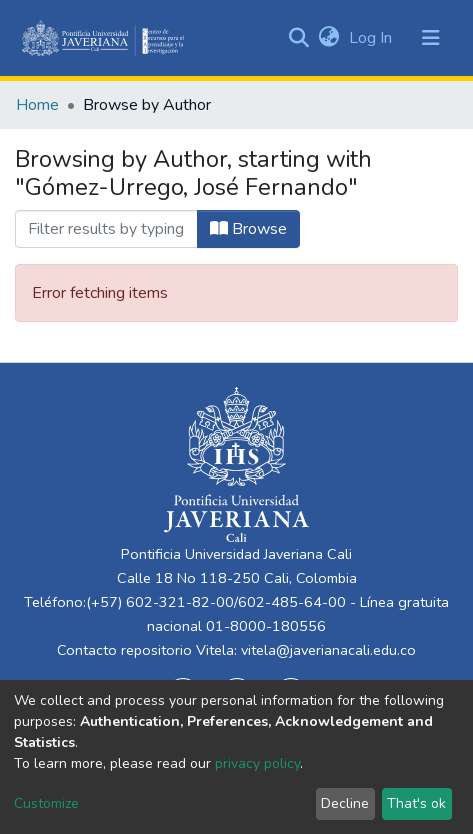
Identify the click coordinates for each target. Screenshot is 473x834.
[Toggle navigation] (431, 38)
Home (37, 105)
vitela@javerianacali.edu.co (328, 650)
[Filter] (106, 229)
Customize (46, 803)
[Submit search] (298, 38)
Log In (372, 38)
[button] (328, 38)
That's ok (416, 803)
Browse (248, 229)
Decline (345, 803)
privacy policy (257, 763)
